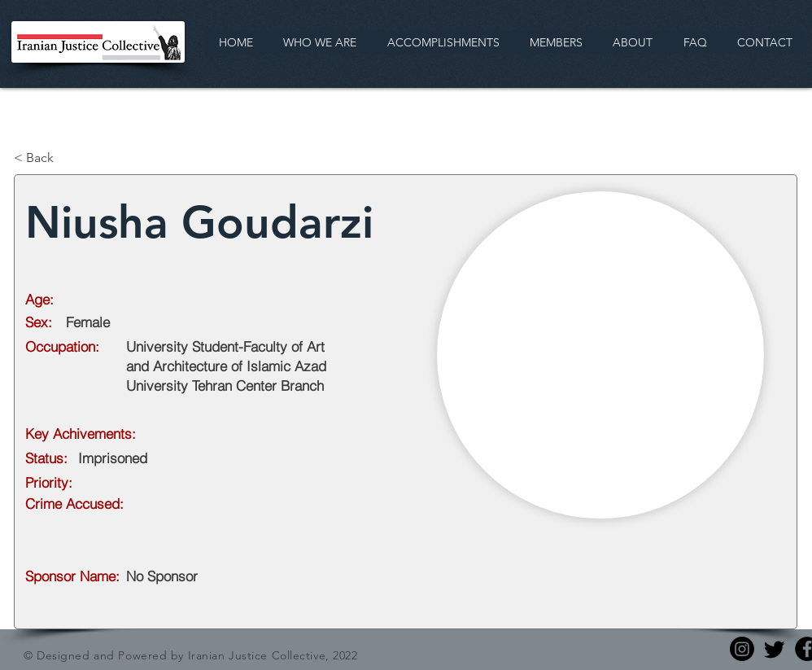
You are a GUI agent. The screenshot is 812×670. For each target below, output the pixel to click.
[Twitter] (775, 649)
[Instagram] (742, 649)
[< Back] (68, 158)
